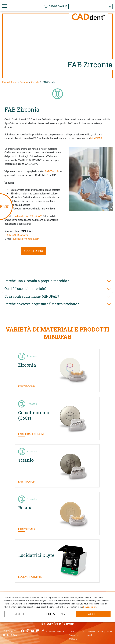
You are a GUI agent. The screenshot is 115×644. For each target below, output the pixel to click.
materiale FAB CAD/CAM (28, 216)
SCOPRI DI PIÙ (33, 251)
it (110, 7)
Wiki (110, 631)
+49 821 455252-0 (17, 235)
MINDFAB (96, 138)
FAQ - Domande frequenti (74, 635)
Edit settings (56, 614)
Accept (94, 614)
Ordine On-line (58, 6)
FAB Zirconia (52, 171)
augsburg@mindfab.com (26, 239)
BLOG (5, 207)
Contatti (51, 631)
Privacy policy (90, 607)
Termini (61, 631)
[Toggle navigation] (5, 6)
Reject (19, 614)
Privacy (101, 631)
